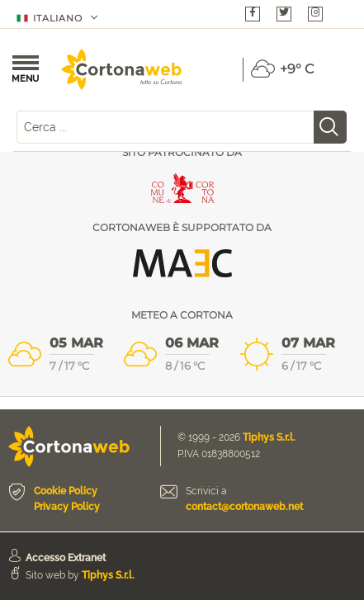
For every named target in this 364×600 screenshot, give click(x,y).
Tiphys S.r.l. (269, 437)
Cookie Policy (66, 491)
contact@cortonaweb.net (244, 507)
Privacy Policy (67, 507)
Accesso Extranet (66, 558)
